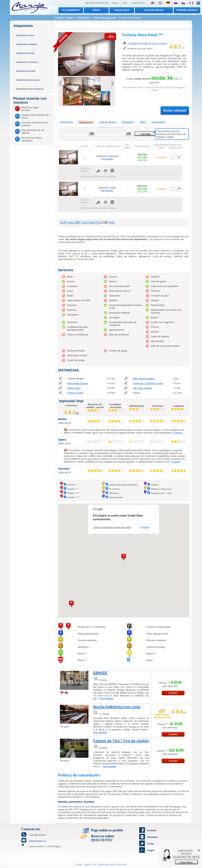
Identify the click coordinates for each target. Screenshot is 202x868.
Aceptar (145, 527)
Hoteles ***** (74, 497)
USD (70, 223)
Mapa (143, 122)
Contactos (138, 3)
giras (96, 10)
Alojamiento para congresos (30, 89)
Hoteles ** (72, 485)
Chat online (186, 862)
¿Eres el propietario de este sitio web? (112, 527)
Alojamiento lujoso (25, 35)
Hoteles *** (73, 489)
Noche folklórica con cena (117, 707)
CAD (85, 223)
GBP (78, 223)
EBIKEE (100, 673)
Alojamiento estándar (27, 44)
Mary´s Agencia (85, 865)
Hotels (70, 18)
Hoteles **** (73, 493)
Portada (59, 18)
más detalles (107, 159)
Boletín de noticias (97, 3)
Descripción (66, 122)
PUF (125, 3)
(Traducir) (178, 433)
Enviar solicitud (175, 111)
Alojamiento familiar (26, 71)
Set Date (146, 134)
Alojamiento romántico (27, 62)
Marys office (74, 388)
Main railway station (144, 379)
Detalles (173, 693)
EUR (63, 223)
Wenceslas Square (78, 383)
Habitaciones (86, 122)
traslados (122, 10)
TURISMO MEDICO (187, 10)
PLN (98, 223)
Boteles (155, 485)
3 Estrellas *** (84, 18)
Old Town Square (142, 388)
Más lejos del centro (105, 18)
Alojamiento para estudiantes (124, 485)
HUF (112, 223)
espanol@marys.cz (38, 841)
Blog (116, 3)
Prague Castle (75, 393)
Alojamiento (71, 10)
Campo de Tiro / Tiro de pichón (121, 741)
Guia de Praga (154, 10)
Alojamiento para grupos (28, 80)
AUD (91, 223)
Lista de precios (108, 122)
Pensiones (114, 489)
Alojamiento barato (25, 53)
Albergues (114, 493)
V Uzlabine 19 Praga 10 (147, 43)
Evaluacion (128, 122)
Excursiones (158, 122)
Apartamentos (116, 497)
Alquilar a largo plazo (161, 489)
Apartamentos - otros (161, 493)
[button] (71, 604)
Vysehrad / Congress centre (148, 383)
